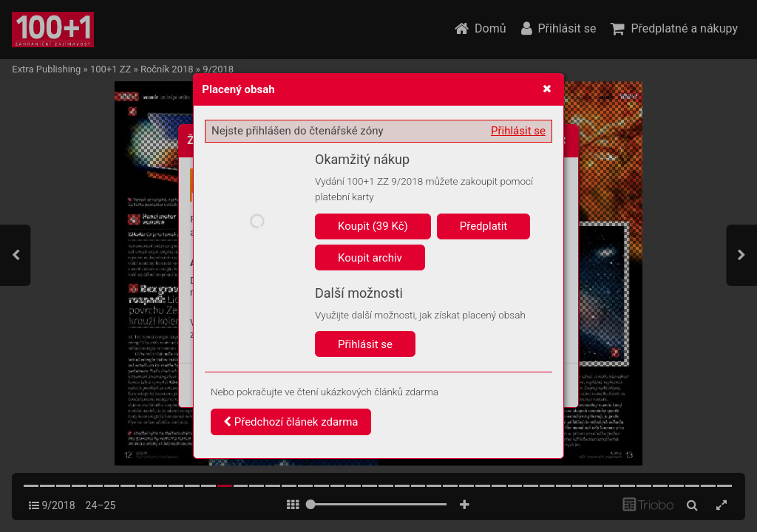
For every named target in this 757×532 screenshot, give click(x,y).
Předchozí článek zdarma (291, 422)
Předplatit (484, 226)
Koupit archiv (370, 258)
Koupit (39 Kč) (373, 226)
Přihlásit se (518, 131)
